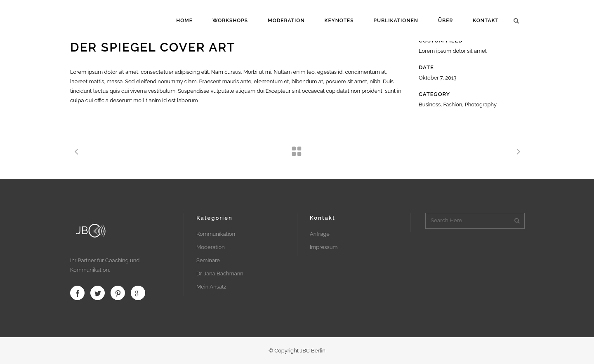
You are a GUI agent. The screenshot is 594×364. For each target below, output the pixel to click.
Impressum (324, 247)
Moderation (211, 247)
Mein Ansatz (211, 287)
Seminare (208, 260)
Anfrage (320, 234)
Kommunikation (216, 234)
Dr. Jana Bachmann (220, 274)
